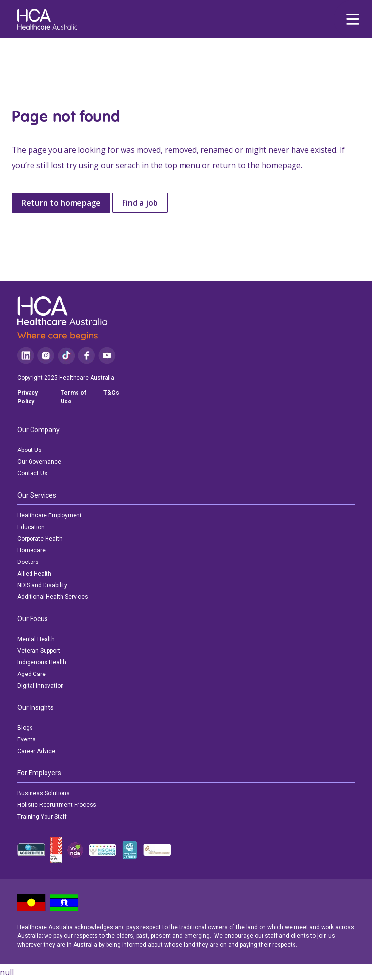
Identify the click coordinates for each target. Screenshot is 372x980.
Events (27, 739)
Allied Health (34, 574)
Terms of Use (73, 397)
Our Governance (39, 462)
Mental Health (36, 639)
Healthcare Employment (50, 515)
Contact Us (32, 473)
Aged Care (31, 674)
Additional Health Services (53, 597)
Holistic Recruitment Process (57, 805)
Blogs (25, 728)
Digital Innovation (41, 686)
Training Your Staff (42, 817)
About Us (30, 450)
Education (31, 527)
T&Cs (111, 393)
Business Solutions (44, 793)
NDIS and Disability (42, 585)
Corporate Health (40, 539)
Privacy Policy (28, 397)
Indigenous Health (42, 662)
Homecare (31, 550)
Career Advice (36, 751)
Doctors (28, 562)
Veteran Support (39, 651)
